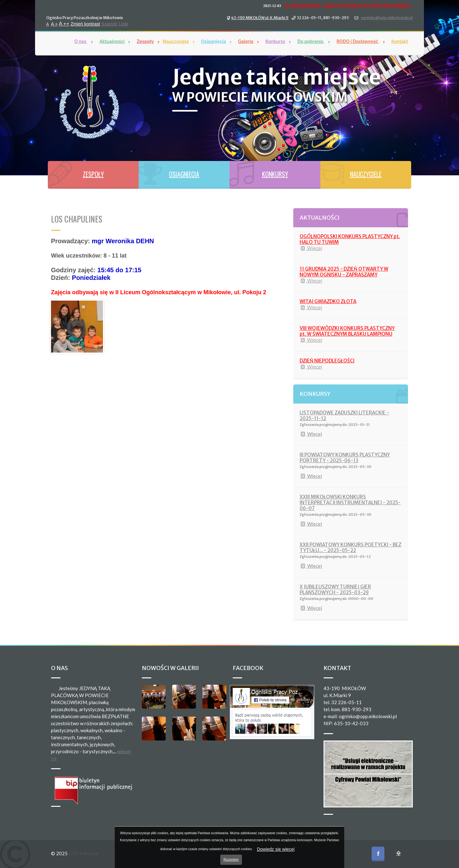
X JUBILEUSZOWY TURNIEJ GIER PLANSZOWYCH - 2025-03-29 (335, 590)
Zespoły (145, 41)
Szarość (109, 23)
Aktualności (112, 41)
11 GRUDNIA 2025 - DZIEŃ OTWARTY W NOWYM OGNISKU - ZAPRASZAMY (370, 5)
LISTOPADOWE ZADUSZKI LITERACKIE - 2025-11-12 (344, 416)
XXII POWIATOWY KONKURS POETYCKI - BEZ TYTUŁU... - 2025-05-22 (350, 547)
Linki (123, 23)
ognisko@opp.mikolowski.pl (387, 17)
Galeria (246, 41)
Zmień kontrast (85, 23)
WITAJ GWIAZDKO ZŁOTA (328, 301)
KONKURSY (275, 174)
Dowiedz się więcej (276, 849)
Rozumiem (231, 860)
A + (54, 23)
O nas (81, 41)
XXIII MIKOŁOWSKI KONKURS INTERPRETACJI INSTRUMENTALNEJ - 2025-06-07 (350, 503)
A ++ (64, 23)
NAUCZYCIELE (366, 174)
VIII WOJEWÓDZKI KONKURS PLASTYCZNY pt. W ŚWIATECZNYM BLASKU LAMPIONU (347, 331)
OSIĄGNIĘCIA (184, 174)
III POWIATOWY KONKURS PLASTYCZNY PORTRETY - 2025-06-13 (345, 458)
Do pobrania (311, 41)
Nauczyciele (176, 41)
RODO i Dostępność (358, 41)
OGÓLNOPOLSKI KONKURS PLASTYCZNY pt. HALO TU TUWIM (350, 239)
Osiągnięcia (214, 41)
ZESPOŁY (93, 174)
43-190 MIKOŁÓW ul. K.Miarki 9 (260, 17)
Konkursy (275, 41)
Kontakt (400, 41)
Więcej (311, 248)
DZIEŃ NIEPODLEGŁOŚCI (327, 361)
